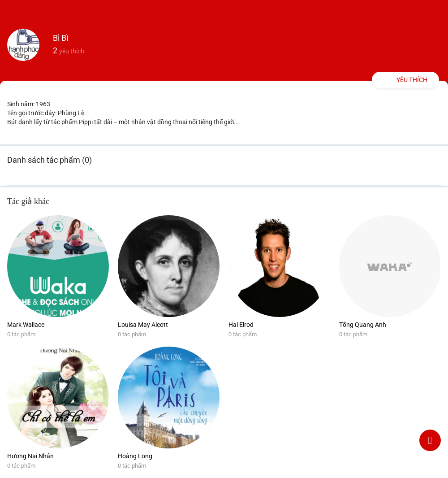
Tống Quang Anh (363, 325)
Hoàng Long (135, 456)
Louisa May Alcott (143, 325)
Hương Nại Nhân (30, 456)
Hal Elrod (241, 325)
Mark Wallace (26, 325)
